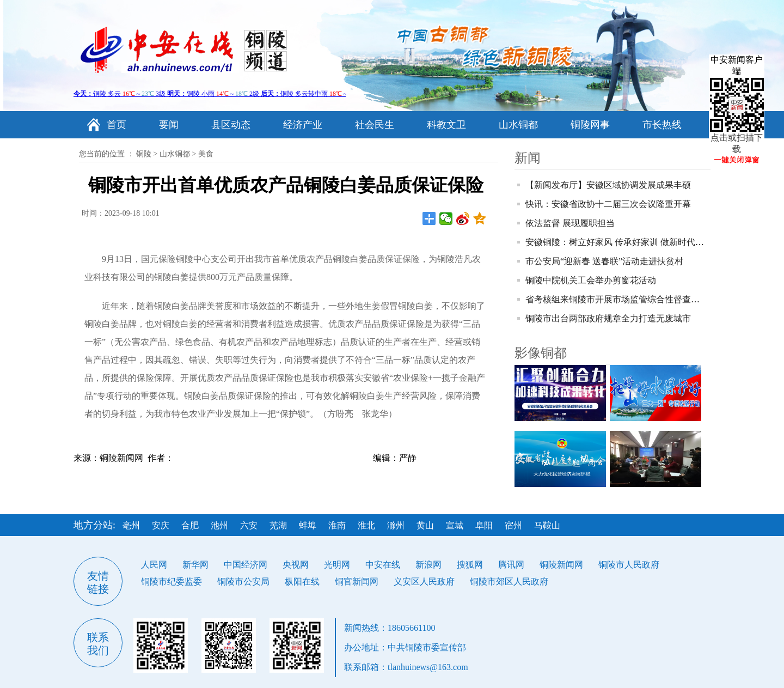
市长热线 (662, 125)
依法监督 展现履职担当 (570, 223)
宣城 (455, 525)
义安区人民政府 (424, 582)
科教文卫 (446, 125)
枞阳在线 (302, 582)
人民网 (154, 565)
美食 (206, 154)
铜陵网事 (590, 125)
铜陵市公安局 (243, 582)
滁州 (396, 525)
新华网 (195, 565)
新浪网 (428, 565)
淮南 (337, 525)
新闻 (528, 158)
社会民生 (375, 125)
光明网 (337, 565)
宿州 (513, 525)
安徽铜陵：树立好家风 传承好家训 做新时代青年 (619, 242)
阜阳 (484, 525)
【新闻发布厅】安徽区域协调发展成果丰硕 (608, 185)
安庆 (161, 525)
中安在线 (383, 565)
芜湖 (278, 525)
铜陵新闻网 (561, 565)
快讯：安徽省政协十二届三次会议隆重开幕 (608, 204)
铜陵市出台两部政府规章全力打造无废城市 (608, 318)
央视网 (296, 565)
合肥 (190, 525)
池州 (219, 525)
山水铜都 (518, 125)
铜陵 (144, 154)
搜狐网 (470, 565)
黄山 (425, 525)
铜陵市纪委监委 (171, 582)
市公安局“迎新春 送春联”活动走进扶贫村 (604, 261)
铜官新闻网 (357, 582)
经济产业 (303, 125)
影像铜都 (541, 353)
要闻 (169, 125)
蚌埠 (308, 525)
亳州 (131, 525)
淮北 (366, 525)
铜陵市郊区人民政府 (509, 582)
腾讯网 (511, 565)
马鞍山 (547, 525)
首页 (117, 125)
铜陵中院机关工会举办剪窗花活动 (591, 280)
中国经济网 (246, 565)
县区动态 (231, 125)
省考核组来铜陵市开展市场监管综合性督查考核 (617, 299)
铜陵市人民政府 (629, 565)
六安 (249, 525)
